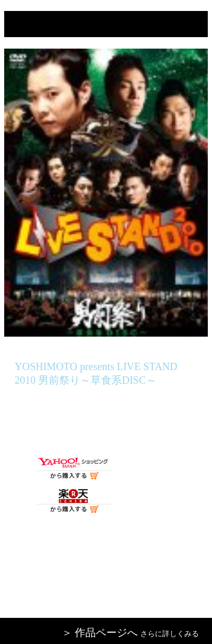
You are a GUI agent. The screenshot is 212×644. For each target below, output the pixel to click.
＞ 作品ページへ (100, 632)
